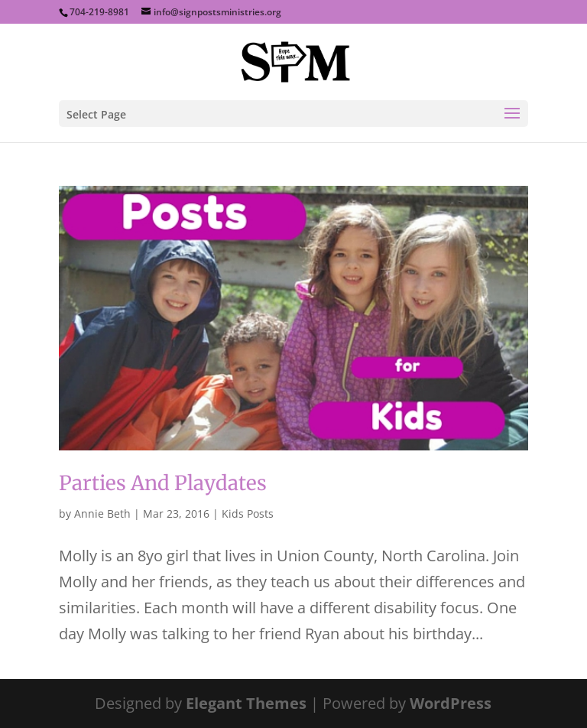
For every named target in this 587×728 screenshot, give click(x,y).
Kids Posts (248, 513)
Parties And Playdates (163, 483)
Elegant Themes (246, 703)
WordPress (451, 703)
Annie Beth (102, 513)
